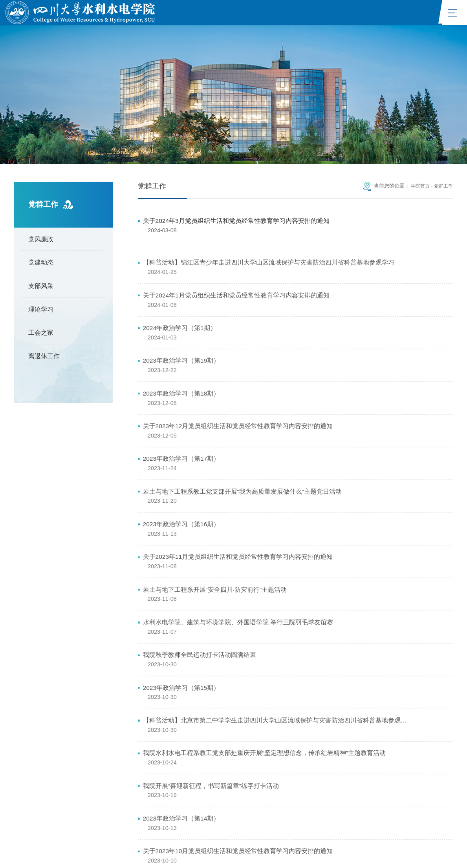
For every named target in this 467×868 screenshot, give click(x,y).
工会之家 (41, 335)
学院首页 (418, 188)
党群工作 (443, 188)
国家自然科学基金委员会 (286, 777)
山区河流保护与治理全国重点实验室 (63, 788)
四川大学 (384, 777)
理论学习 (41, 312)
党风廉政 (41, 241)
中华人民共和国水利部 (216, 777)
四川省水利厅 (344, 777)
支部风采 (41, 288)
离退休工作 (44, 359)
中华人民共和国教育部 (71, 777)
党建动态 (41, 265)
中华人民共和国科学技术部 (143, 777)
